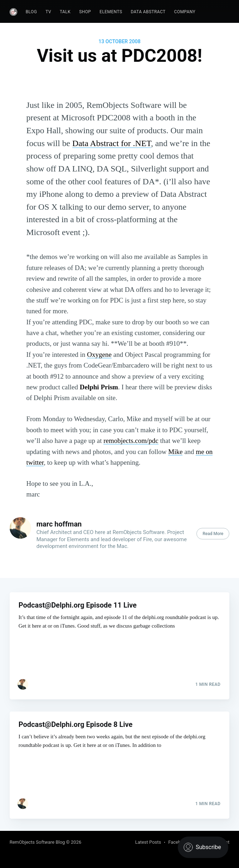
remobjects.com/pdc (131, 441)
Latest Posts (148, 842)
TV (48, 12)
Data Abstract (148, 12)
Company (185, 12)
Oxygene (99, 355)
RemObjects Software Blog (37, 842)
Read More (213, 534)
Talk (65, 12)
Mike (175, 452)
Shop (85, 12)
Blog (31, 12)
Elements (111, 12)
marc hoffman (59, 524)
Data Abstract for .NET (112, 143)
